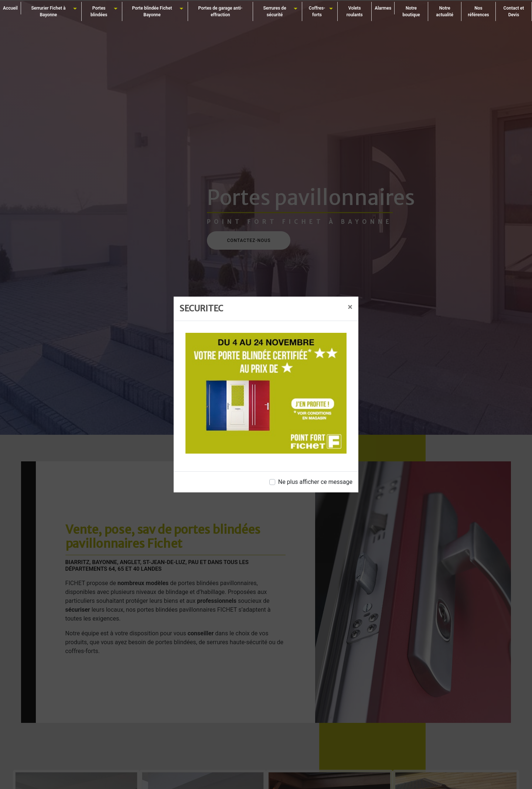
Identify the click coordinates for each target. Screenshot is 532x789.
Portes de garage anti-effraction (221, 11)
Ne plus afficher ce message (315, 482)
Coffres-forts (317, 11)
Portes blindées (99, 11)
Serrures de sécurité (274, 11)
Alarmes (383, 8)
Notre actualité (445, 11)
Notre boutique (411, 11)
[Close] (350, 307)
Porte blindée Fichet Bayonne (152, 11)
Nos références (478, 11)
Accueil (10, 8)
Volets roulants (355, 11)
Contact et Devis (514, 11)
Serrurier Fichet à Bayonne (48, 11)
